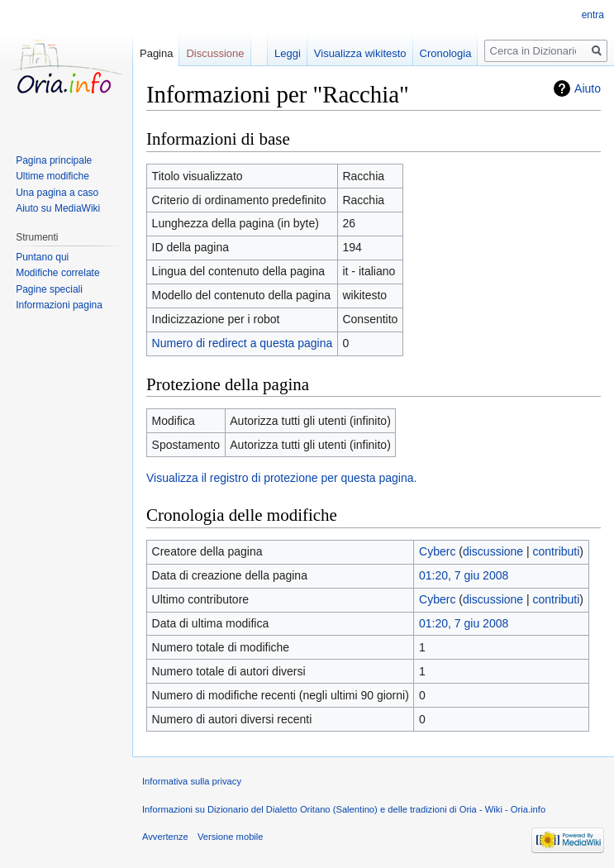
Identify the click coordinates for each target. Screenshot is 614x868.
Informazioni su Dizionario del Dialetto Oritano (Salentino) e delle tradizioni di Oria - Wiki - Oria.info (344, 809)
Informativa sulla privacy (192, 781)
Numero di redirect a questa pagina (243, 343)
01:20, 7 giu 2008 (464, 575)
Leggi (288, 53)
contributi (557, 551)
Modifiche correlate (57, 273)
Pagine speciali (49, 289)
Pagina (156, 53)
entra (593, 15)
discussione (493, 551)
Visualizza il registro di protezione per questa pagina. (281, 478)
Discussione (215, 53)
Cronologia (446, 53)
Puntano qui (42, 257)
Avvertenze (165, 837)
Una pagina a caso (57, 193)
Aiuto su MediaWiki (58, 208)
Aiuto (588, 88)
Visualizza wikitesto (360, 53)
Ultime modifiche (52, 176)
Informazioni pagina (59, 305)
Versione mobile (231, 837)
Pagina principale (54, 160)
